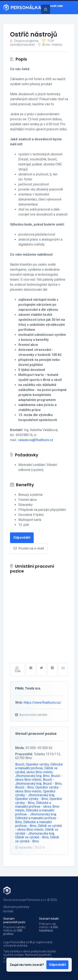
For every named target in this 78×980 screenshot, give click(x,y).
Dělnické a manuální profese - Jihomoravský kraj (36, 812)
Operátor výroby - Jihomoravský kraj (35, 793)
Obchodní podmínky (16, 907)
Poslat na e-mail (29, 548)
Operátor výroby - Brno (32, 799)
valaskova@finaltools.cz (36, 440)
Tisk (17, 670)
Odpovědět (57, 965)
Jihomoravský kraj (28, 776)
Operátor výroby (37, 764)
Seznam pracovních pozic (14, 920)
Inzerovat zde (52, 6)
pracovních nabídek (33, 715)
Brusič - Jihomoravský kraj (35, 781)
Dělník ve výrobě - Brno (32, 837)
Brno (46, 776)
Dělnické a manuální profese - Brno (33, 824)
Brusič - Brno (52, 784)
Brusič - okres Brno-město (39, 778)
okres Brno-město (40, 772)
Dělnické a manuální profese (39, 766)
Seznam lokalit (49, 919)
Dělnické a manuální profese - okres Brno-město (38, 807)
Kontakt (8, 911)
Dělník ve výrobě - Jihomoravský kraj (37, 831)
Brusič (20, 764)
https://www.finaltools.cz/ (43, 703)
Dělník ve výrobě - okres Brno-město (38, 828)
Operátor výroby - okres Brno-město (38, 789)
